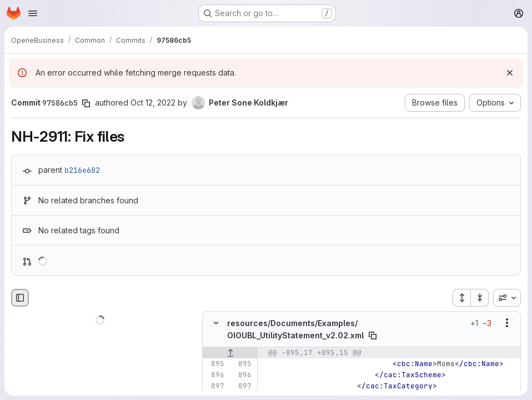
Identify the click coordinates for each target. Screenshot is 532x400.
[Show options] (507, 323)
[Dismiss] (510, 73)
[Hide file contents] (216, 323)
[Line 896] (215, 375)
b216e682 (82, 170)
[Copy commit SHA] (86, 103)
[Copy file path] (373, 336)
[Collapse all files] (480, 298)
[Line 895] (215, 364)
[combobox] (507, 298)
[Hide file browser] (20, 298)
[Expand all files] (461, 298)
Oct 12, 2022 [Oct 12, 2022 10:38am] (153, 102)
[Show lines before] (230, 353)
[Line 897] (215, 386)
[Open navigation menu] (33, 13)
